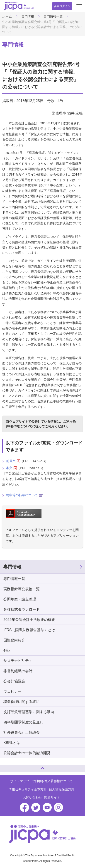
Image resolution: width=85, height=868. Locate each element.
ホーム (7, 16)
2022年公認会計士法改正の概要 (29, 620)
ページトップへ (8, 767)
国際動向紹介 (14, 640)
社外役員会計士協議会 (22, 732)
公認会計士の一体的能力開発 (27, 753)
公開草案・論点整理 (20, 599)
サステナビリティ (18, 661)
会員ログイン (62, 6)
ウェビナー (12, 691)
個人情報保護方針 (62, 789)
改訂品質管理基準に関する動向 (29, 712)
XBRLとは (12, 743)
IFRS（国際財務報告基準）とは (29, 630)
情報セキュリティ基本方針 (28, 789)
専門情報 (28, 16)
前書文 (13, 461)
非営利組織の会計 (18, 671)
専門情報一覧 (53, 16)
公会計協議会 (14, 681)
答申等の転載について (24, 495)
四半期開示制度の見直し (23, 722)
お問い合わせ (32, 797)
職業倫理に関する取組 (22, 702)
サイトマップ (20, 781)
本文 (11, 468)
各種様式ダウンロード (22, 609)
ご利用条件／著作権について (52, 781)
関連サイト (52, 797)
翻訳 (7, 650)
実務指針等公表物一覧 (22, 589)
